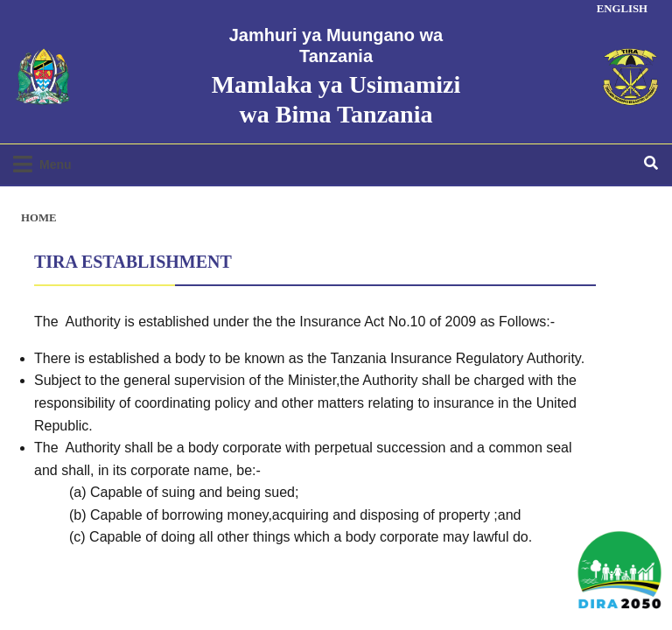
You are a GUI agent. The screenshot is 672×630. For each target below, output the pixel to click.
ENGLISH (622, 9)
